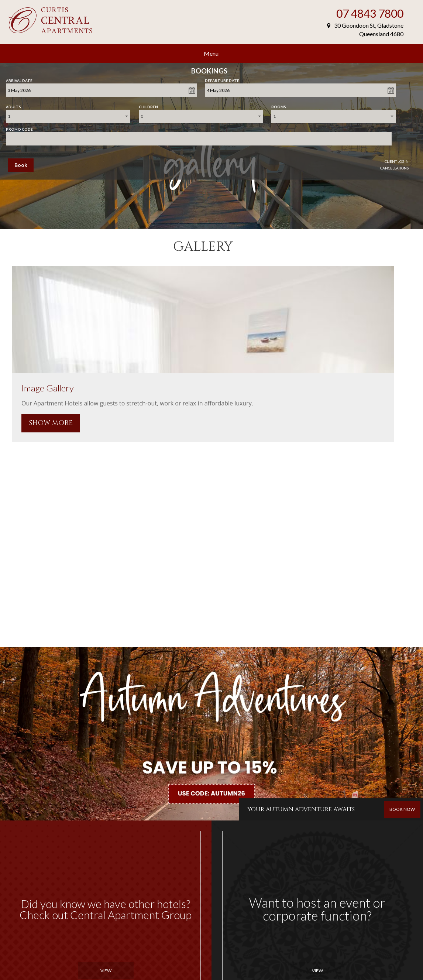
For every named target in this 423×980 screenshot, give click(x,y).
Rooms (279, 105)
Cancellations (394, 168)
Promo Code (19, 128)
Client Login (397, 161)
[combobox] (68, 116)
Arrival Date (19, 79)
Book (21, 165)
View (106, 971)
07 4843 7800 (370, 13)
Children (148, 105)
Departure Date (222, 79)
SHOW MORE (51, 423)
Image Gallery (48, 388)
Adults (13, 105)
